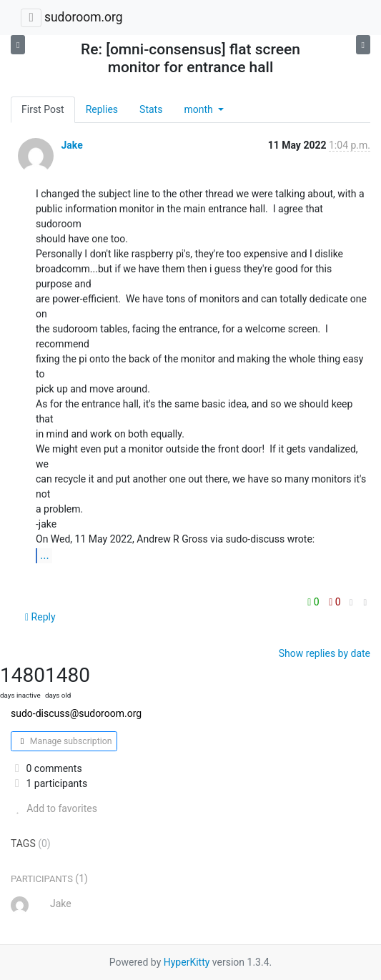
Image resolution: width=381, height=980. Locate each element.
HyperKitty (187, 962)
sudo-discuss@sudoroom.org (76, 713)
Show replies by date (325, 653)
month (199, 109)
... (45, 555)
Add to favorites (54, 808)
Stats (151, 109)
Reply (40, 617)
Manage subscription (64, 741)
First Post (43, 109)
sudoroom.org (84, 17)
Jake (71, 145)
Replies (102, 109)
